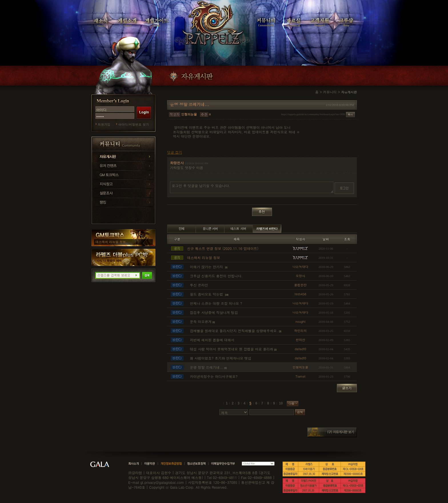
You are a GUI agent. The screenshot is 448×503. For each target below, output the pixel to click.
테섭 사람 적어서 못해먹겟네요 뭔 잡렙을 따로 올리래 (232, 349)
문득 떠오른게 (201, 321)
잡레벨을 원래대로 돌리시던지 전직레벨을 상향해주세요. (234, 331)
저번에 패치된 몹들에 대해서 (212, 340)
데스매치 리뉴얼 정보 (111, 242)
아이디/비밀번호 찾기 (134, 124)
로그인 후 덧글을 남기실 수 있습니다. (252, 187)
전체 (181, 229)
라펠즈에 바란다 (267, 229)
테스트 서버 (239, 229)
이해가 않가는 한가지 (207, 267)
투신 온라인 (199, 285)
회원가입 (104, 124)
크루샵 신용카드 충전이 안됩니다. (216, 276)
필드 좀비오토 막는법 (207, 294)
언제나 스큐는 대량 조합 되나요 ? (216, 303)
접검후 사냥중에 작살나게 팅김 (214, 312)
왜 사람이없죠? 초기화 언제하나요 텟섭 (221, 358)
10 (281, 403)
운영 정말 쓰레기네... (207, 367)
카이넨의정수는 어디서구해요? (214, 376)
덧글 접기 (175, 152)
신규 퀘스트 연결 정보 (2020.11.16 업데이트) (223, 248)
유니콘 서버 (210, 229)
